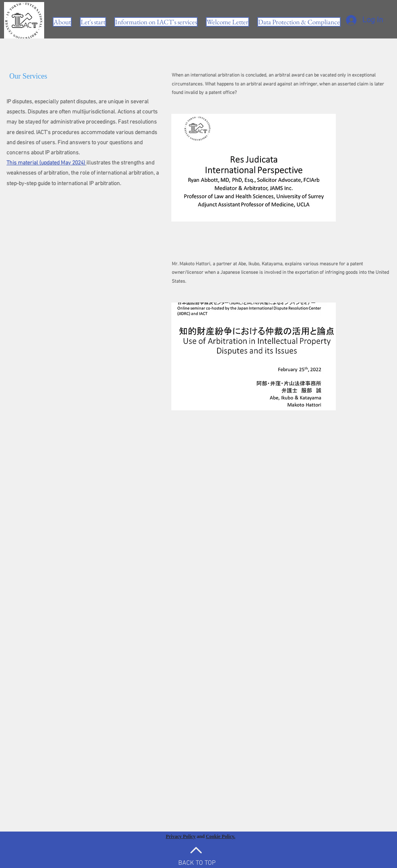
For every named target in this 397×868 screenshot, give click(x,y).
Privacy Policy (181, 836)
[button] (156, 22)
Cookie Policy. (221, 836)
